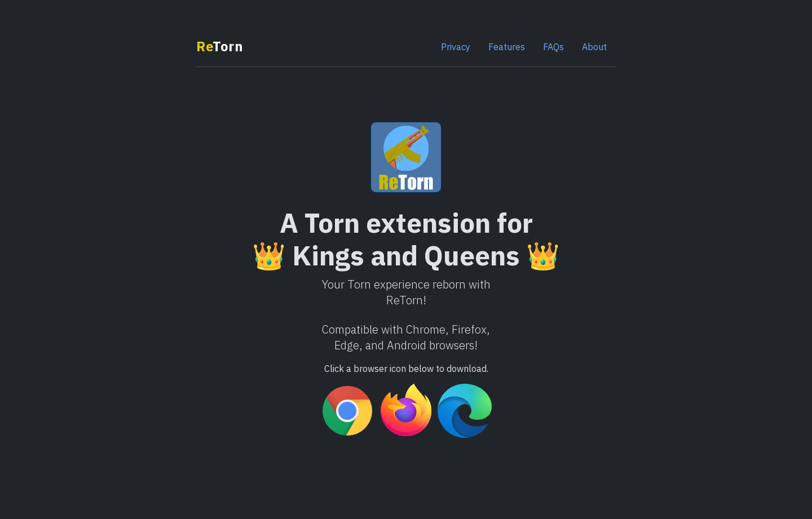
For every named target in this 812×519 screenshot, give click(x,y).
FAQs (553, 47)
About (594, 47)
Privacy (456, 47)
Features (507, 47)
